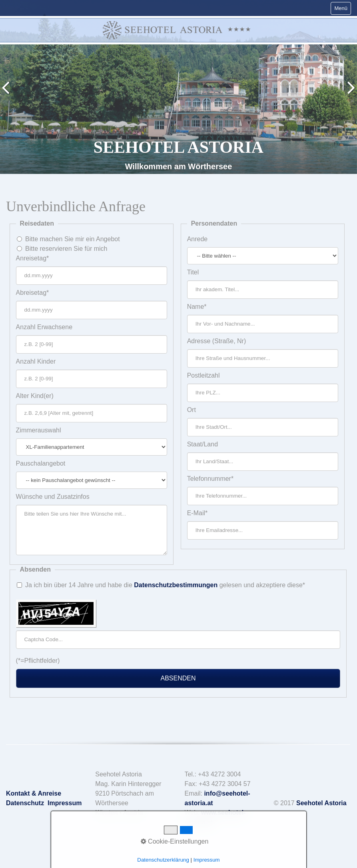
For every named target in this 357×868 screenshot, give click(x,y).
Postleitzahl (203, 375)
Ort (191, 410)
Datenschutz (25, 803)
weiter (349, 93)
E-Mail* (197, 513)
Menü (341, 8)
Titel (193, 272)
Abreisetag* (33, 293)
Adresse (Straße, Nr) (217, 341)
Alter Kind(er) (35, 396)
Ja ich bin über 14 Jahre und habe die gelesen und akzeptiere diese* (165, 585)
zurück (8, 93)
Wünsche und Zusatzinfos (53, 497)
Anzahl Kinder (36, 361)
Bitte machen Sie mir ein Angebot (73, 239)
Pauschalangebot (41, 463)
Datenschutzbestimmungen (176, 585)
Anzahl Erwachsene (44, 327)
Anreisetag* (33, 258)
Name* (197, 307)
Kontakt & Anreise (34, 793)
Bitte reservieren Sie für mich (66, 249)
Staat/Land (202, 444)
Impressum (65, 803)
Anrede (197, 239)
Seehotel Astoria (321, 803)
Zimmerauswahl (39, 430)
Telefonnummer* (210, 479)
